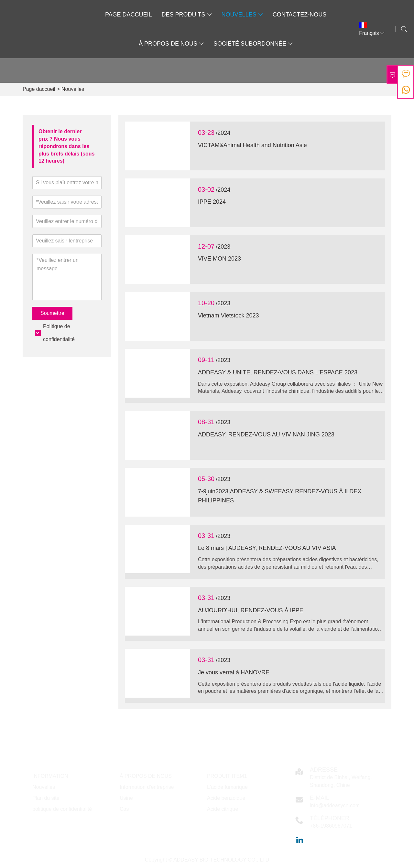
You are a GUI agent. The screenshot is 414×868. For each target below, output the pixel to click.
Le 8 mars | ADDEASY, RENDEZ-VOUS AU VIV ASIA (267, 548)
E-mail (320, 798)
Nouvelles (242, 15)
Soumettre (52, 313)
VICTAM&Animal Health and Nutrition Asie (252, 145)
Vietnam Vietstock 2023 (228, 316)
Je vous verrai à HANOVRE (234, 672)
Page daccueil (129, 15)
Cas (124, 809)
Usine (126, 798)
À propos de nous (171, 44)
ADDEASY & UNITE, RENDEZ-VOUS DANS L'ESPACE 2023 (278, 372)
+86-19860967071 (331, 826)
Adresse (324, 770)
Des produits (187, 15)
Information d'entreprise (147, 787)
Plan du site (46, 798)
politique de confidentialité (62, 809)
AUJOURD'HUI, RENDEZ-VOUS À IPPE (251, 610)
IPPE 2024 (212, 202)
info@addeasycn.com (335, 805)
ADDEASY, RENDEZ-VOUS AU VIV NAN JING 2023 (266, 434)
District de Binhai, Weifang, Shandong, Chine (341, 781)
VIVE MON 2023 (219, 259)
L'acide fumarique (227, 787)
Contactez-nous (300, 15)
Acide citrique (223, 809)
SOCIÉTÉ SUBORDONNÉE (253, 44)
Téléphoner (330, 818)
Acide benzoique (226, 798)
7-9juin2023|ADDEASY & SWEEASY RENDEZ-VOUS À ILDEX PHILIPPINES (280, 496)
